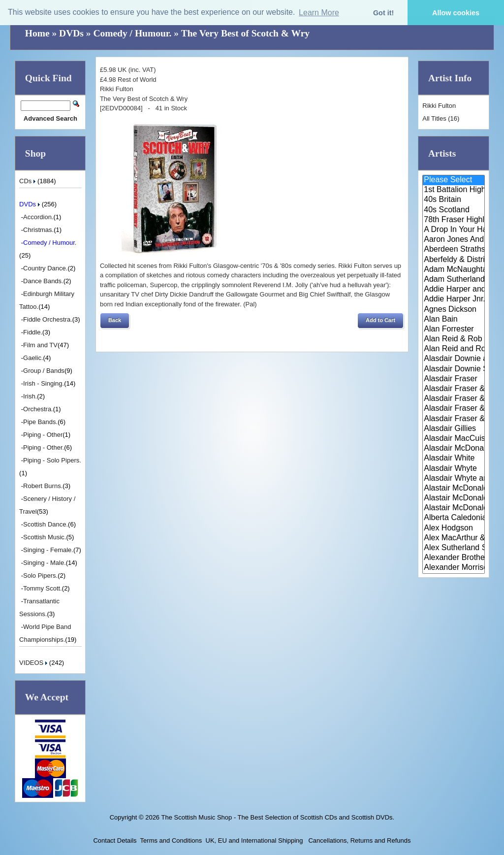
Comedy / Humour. (132, 33)
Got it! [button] (383, 13)
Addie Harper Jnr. (454, 299)
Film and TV (40, 345)
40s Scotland (454, 210)
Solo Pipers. (40, 575)
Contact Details (115, 840)
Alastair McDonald (454, 489)
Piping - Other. (44, 447)
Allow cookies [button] (456, 13)
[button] (115, 321)
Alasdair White (454, 459)
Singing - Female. (48, 550)
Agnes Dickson (454, 310)
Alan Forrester (454, 329)
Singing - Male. (45, 563)
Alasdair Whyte (454, 469)
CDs (28, 181)
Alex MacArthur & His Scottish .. (454, 538)
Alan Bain (454, 320)
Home (37, 33)
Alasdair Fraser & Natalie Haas (454, 409)
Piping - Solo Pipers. (52, 460)
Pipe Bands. (40, 422)
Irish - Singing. (44, 383)
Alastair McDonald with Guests (454, 508)
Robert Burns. (43, 486)
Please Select (454, 180)
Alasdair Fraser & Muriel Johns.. (454, 399)
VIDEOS (34, 663)
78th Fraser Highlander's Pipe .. (454, 220)
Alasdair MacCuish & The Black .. (454, 439)
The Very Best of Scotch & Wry (245, 33)
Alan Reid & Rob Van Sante (454, 339)
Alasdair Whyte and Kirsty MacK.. (454, 479)
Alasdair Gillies (454, 429)
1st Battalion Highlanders (454, 190)
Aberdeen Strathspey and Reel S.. (454, 250)
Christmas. (38, 230)
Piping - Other (43, 435)
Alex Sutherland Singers (454, 548)
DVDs (71, 33)
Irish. (30, 396)
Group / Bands (44, 371)
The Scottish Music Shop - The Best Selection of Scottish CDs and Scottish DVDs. (278, 817)
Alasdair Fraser (454, 379)
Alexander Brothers (454, 558)
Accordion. (38, 217)
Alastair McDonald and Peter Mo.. (454, 498)
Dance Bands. (43, 281)
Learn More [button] (319, 13)
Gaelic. (33, 358)
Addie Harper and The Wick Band (454, 290)
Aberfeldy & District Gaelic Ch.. (454, 260)
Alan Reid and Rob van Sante (454, 349)
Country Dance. (45, 268)
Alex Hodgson (454, 528)
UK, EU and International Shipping (254, 840)
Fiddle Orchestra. (48, 319)
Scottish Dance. (46, 524)
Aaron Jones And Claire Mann (454, 240)
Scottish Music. (45, 537)
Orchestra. (38, 409)
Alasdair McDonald (454, 449)
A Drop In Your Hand (454, 230)
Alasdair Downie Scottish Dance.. (454, 369)
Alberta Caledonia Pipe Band (454, 518)
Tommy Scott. (43, 588)
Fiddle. (33, 332)
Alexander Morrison (454, 568)
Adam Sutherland (454, 280)
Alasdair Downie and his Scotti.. (454, 359)
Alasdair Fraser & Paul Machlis (454, 419)
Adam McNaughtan (454, 270)
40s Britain (454, 200)
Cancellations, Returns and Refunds (359, 840)
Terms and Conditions (171, 840)
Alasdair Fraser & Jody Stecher (454, 389)
